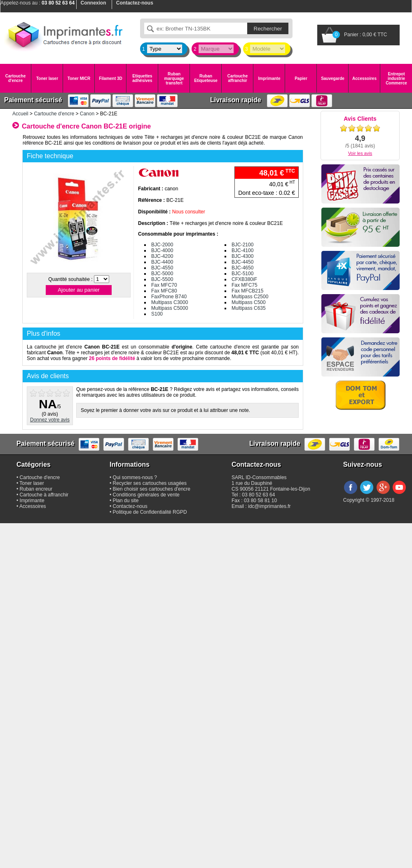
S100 (157, 314)
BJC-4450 (242, 262)
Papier (301, 78)
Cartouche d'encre (15, 78)
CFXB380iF (244, 279)
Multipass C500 (249, 302)
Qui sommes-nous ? (135, 477)
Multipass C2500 (250, 297)
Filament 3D (111, 78)
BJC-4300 (242, 256)
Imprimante (269, 78)
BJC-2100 (242, 245)
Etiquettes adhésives (142, 78)
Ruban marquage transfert (174, 78)
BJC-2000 (162, 245)
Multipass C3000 (170, 302)
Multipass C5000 (170, 308)
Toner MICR (79, 78)
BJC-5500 (162, 279)
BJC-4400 (162, 262)
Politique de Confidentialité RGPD (150, 512)
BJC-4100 (242, 250)
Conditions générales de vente (146, 495)
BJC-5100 (242, 274)
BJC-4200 (162, 256)
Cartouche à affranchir (44, 495)
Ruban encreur (36, 489)
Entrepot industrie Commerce (396, 78)
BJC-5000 (162, 274)
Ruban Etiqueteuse (206, 78)
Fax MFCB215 (247, 291)
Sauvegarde (333, 78)
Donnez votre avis (50, 420)
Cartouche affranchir (238, 78)
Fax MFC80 (164, 291)
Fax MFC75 (245, 285)
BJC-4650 (242, 268)
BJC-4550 (162, 268)
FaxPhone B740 (169, 297)
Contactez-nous (130, 506)
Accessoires (364, 78)
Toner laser (47, 78)
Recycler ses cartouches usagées (150, 483)
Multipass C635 (249, 308)
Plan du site (126, 501)
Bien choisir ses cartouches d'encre (152, 489)
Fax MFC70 (164, 285)
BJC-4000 (162, 250)
